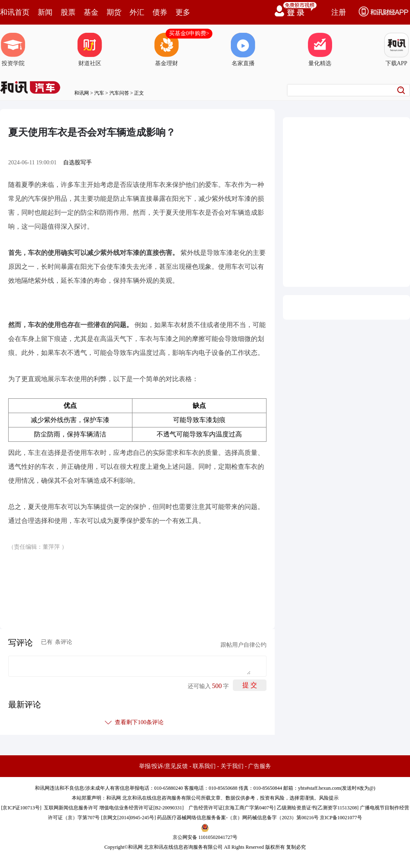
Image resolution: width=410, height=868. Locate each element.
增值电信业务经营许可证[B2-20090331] (141, 808)
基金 (91, 12)
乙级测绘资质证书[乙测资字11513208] (318, 808)
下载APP (396, 50)
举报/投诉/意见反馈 (164, 766)
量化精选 (320, 50)
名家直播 (243, 50)
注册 (339, 12)
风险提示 (329, 798)
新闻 (45, 12)
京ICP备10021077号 (341, 818)
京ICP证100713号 (21, 808)
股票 (68, 12)
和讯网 (82, 93)
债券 (160, 12)
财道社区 (90, 50)
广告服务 (260, 766)
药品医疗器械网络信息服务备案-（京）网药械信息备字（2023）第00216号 (238, 818)
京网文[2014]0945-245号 (128, 818)
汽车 (99, 93)
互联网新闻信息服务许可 (71, 808)
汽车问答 (119, 93)
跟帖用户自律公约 (244, 645)
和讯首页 (15, 12)
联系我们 (204, 766)
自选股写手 (77, 162)
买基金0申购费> (189, 33)
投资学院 (13, 50)
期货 (114, 12)
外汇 (137, 12)
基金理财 (166, 50)
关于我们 (232, 766)
